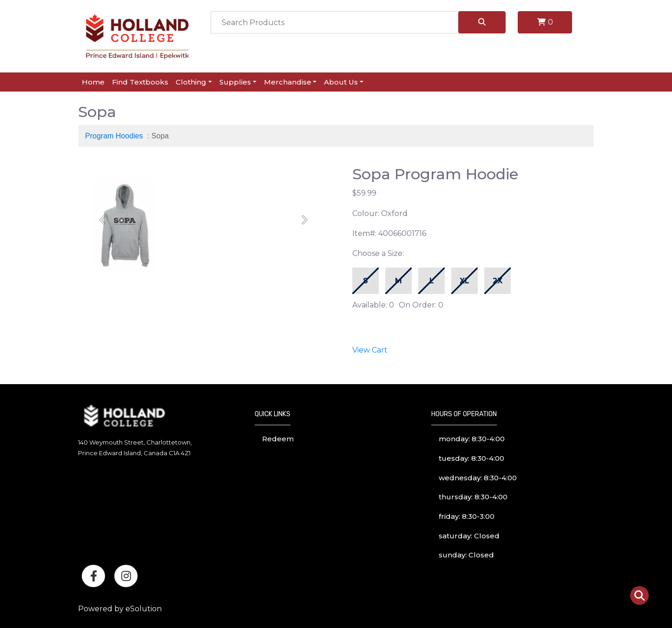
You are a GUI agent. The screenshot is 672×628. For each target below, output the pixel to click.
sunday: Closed (466, 555)
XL (464, 281)
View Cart (370, 350)
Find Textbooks (140, 82)
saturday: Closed (469, 536)
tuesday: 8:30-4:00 (471, 458)
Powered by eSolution (120, 609)
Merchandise (288, 82)
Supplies (235, 82)
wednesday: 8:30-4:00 (478, 478)
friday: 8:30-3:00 (467, 516)
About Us (341, 82)
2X (497, 281)
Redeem (278, 439)
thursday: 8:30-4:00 (473, 497)
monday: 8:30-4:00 (472, 439)
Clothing (191, 82)
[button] (103, 220)
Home (93, 82)
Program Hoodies (114, 136)
